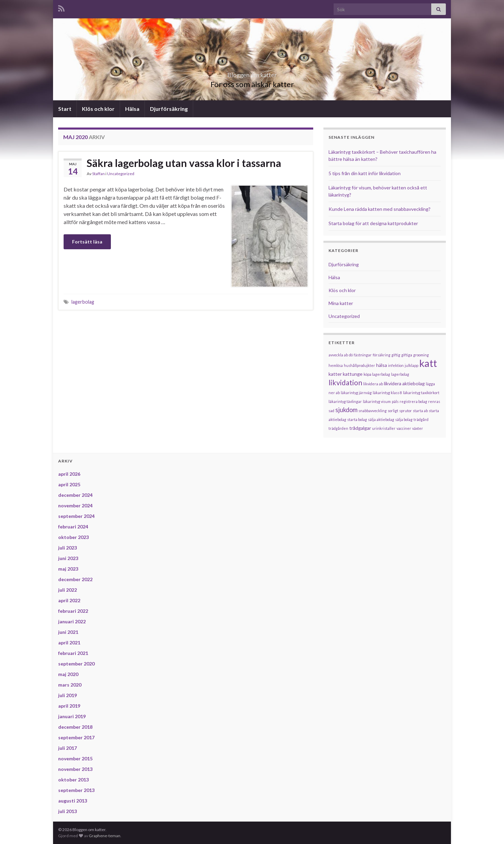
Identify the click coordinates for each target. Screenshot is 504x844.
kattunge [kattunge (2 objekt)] (353, 374)
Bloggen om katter (252, 73)
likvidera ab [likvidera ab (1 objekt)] (373, 384)
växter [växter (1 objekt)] (418, 428)
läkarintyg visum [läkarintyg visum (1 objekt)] (377, 401)
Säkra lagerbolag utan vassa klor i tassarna (184, 163)
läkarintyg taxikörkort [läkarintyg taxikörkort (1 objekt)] (421, 393)
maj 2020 (68, 674)
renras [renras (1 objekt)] (434, 401)
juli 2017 (68, 748)
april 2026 (69, 474)
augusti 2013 (73, 801)
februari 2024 (73, 527)
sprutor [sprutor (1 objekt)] (406, 411)
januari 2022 (72, 621)
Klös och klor (98, 109)
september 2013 (76, 790)
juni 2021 (68, 632)
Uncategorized (121, 174)
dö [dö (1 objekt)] (351, 355)
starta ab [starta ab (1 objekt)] (420, 411)
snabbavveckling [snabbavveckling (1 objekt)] (373, 411)
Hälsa (132, 109)
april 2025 (69, 484)
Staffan (98, 174)
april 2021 (69, 643)
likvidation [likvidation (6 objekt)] (345, 383)
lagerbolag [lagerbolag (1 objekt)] (400, 374)
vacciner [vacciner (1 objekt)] (404, 428)
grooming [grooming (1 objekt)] (421, 355)
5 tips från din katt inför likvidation (365, 173)
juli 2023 (68, 548)
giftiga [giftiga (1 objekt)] (407, 355)
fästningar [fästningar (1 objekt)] (363, 355)
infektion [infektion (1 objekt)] (396, 365)
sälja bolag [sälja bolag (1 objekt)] (404, 419)
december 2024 (75, 495)
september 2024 (76, 516)
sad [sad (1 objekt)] (331, 411)
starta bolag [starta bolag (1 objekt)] (357, 419)
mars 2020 (70, 685)
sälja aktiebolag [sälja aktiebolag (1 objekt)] (381, 419)
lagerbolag (83, 302)
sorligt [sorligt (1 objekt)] (393, 411)
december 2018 (75, 727)
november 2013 (75, 769)
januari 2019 (72, 716)
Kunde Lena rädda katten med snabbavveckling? (380, 209)
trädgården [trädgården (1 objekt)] (338, 428)
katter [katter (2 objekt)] (335, 374)
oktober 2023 (73, 537)
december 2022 (75, 579)
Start (65, 109)
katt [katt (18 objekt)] (428, 363)
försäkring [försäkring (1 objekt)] (382, 355)
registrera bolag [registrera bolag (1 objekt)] (413, 401)
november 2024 (75, 505)
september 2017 (76, 737)
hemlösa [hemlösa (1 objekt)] (336, 365)
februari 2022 (73, 611)
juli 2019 (68, 695)
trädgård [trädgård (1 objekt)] (421, 419)
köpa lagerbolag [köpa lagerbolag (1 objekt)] (377, 374)
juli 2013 (68, 811)
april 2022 (69, 600)
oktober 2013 (73, 780)
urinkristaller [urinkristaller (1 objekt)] (384, 428)
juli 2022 (68, 590)
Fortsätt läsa (87, 242)
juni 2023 (68, 558)
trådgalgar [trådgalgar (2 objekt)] (360, 428)
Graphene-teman (105, 836)
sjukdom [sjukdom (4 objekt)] (346, 410)
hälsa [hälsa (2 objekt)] (382, 365)
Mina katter (341, 303)
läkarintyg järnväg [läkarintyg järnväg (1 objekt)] (356, 393)
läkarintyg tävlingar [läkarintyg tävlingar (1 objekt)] (345, 401)
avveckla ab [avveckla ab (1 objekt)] (338, 355)
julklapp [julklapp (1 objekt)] (411, 365)
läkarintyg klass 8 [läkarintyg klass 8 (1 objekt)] (387, 393)
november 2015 (75, 758)
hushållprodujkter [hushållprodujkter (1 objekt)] (359, 365)
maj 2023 (68, 569)
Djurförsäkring (169, 109)
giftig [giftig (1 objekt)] (396, 355)
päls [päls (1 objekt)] (395, 401)
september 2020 (76, 664)
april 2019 (69, 706)
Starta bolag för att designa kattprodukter (373, 223)
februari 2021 (73, 653)
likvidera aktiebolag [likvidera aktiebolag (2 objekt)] (404, 383)
